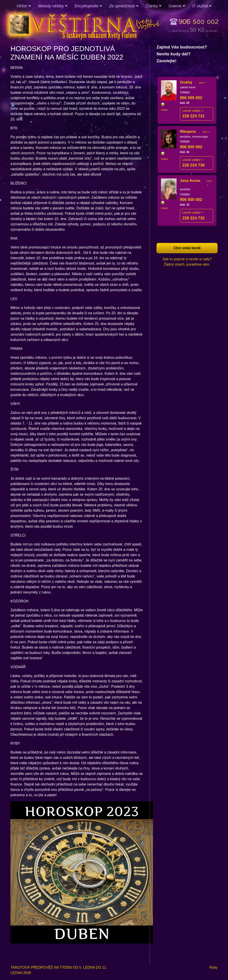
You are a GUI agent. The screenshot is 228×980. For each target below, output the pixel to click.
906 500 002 (191, 98)
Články (154, 6)
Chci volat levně (187, 248)
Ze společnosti (124, 6)
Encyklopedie (88, 6)
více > (202, 83)
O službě (202, 6)
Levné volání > (193, 111)
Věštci (24, 6)
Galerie (177, 6)
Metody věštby (53, 6)
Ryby (214, 967)
